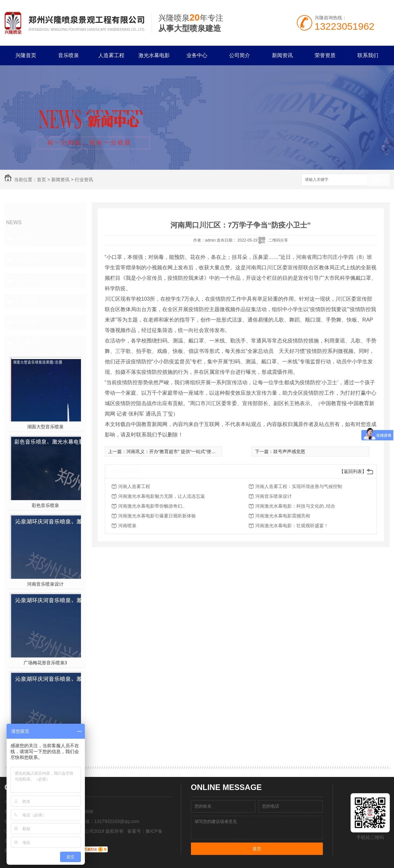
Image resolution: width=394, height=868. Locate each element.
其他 (20, 239)
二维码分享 (278, 240)
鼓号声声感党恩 (289, 451)
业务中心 (197, 55)
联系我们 (368, 55)
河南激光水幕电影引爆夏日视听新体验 (157, 516)
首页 (41, 180)
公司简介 (240, 55)
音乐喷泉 (69, 55)
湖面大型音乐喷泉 (45, 427)
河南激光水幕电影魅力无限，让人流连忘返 (162, 496)
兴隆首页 (26, 55)
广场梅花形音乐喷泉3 (45, 663)
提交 (257, 849)
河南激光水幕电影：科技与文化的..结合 (295, 506)
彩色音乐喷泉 (45, 505)
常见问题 (26, 301)
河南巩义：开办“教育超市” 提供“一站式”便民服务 (176, 451)
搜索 (378, 180)
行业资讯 (84, 180)
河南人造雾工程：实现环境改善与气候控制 (299, 486)
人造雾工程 (111, 55)
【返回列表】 (353, 471)
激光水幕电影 (154, 55)
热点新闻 (26, 322)
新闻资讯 (282, 55)
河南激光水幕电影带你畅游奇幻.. (151, 506)
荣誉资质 (325, 55)
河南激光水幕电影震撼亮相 (283, 516)
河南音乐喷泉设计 (45, 584)
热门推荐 (26, 343)
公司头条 (26, 260)
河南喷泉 (127, 526)
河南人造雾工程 (134, 486)
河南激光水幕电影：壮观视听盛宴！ (292, 526)
